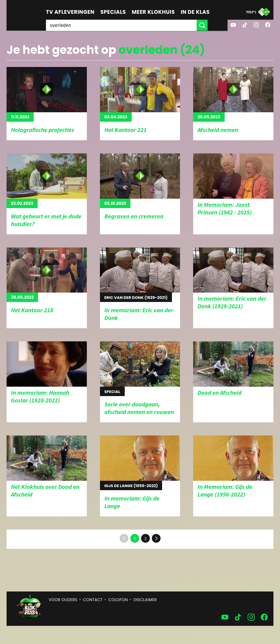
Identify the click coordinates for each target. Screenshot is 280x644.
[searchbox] (131, 25)
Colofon (118, 600)
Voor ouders (63, 600)
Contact (93, 600)
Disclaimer (145, 600)
